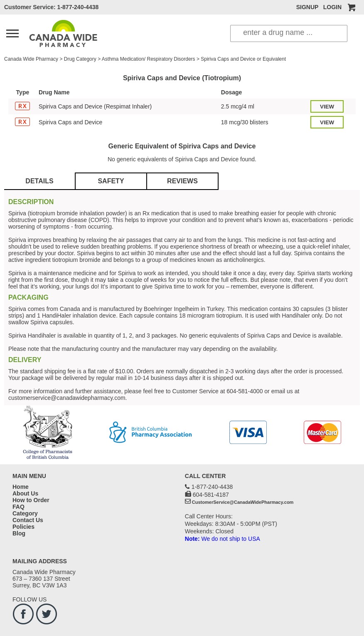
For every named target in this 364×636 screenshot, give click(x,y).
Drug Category (80, 59)
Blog (19, 533)
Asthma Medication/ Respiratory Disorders (149, 59)
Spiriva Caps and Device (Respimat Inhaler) (95, 106)
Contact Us (28, 520)
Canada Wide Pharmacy (31, 59)
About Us (25, 493)
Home (21, 487)
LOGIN (332, 7)
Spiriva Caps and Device (70, 122)
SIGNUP (307, 7)
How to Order (31, 500)
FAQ (18, 507)
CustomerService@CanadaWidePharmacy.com (243, 502)
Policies (23, 527)
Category (25, 513)
